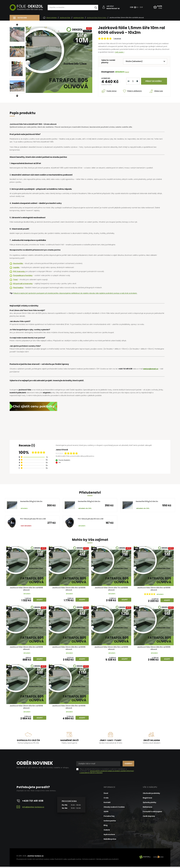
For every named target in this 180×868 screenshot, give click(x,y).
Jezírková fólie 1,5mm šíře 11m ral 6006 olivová (69, 708)
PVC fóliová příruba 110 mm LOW (33, 519)
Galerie (107, 831)
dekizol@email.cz (151, 369)
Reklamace (148, 808)
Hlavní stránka (50, 18)
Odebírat (128, 765)
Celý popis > (120, 52)
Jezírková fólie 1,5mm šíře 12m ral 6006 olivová (111, 649)
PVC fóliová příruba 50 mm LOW (91, 519)
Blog (106, 827)
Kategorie (22, 18)
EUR (141, 7)
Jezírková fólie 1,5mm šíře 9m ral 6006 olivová (154, 649)
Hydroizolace (109, 836)
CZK (132, 7)
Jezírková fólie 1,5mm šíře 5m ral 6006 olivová (154, 589)
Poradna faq (109, 817)
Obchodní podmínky (151, 794)
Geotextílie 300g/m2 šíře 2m (90, 501)
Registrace (147, 799)
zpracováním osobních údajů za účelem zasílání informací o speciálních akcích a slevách (107, 773)
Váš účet (110, 6)
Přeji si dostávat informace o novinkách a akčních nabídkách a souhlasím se (107, 772)
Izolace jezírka (110, 822)
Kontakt (107, 804)
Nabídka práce (110, 840)
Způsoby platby (149, 804)
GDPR (106, 813)
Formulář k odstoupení (152, 813)
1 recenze (117, 38)
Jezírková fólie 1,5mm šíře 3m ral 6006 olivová (26, 589)
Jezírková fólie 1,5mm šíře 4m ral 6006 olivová (69, 589)
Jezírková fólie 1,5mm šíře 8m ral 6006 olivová (69, 649)
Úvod (106, 794)
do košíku (153, 81)
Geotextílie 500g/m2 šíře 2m (148, 501)
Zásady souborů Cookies (114, 808)
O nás (106, 799)
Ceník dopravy (149, 817)
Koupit (40, 600)
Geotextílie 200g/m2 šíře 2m (32, 501)
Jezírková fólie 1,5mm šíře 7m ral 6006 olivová (111, 589)
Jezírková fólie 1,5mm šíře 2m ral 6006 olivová (26, 649)
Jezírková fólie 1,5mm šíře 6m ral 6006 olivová (26, 708)
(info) (127, 72)
